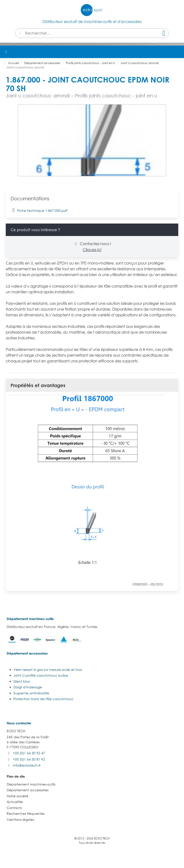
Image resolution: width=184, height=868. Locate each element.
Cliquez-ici (92, 250)
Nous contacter (19, 723)
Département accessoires (27, 653)
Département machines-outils (30, 619)
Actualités (15, 802)
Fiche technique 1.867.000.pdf (39, 210)
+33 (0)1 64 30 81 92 (29, 759)
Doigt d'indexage (28, 687)
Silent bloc (22, 681)
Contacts (14, 808)
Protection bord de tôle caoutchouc (43, 699)
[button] (178, 52)
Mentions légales (20, 819)
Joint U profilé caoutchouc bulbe (41, 675)
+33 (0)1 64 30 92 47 (29, 753)
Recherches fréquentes (26, 813)
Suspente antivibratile (31, 693)
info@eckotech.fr (27, 765)
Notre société (17, 796)
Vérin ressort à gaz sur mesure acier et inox (48, 670)
